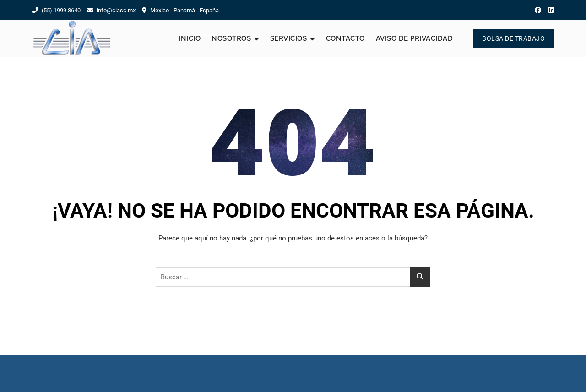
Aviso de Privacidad (415, 38)
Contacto (345, 38)
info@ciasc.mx (111, 10)
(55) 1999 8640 (56, 10)
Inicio (190, 38)
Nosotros (231, 38)
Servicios (289, 38)
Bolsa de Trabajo (513, 38)
